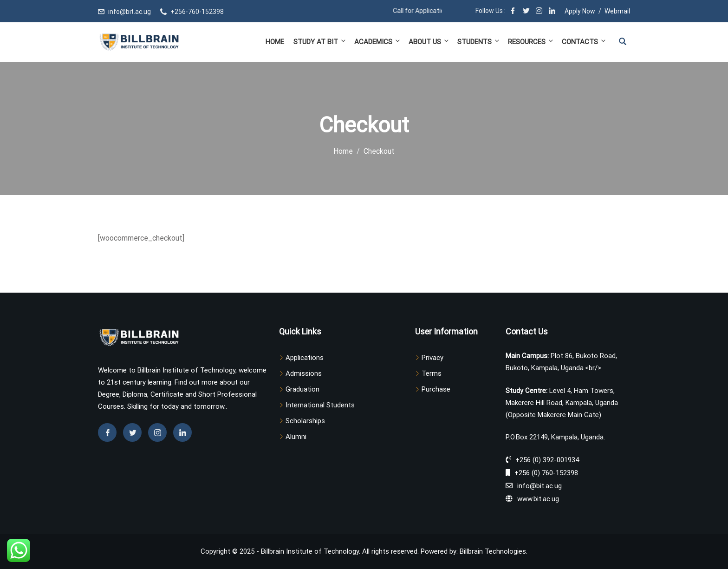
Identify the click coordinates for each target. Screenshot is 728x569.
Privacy (432, 358)
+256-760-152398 (197, 12)
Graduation (302, 389)
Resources (531, 42)
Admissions (304, 373)
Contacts (583, 42)
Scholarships (305, 421)
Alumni (296, 437)
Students (479, 42)
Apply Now (580, 11)
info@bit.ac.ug (130, 12)
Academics (378, 42)
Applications (305, 358)
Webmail (617, 11)
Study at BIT (320, 42)
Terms (432, 373)
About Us (429, 42)
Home (275, 42)
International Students (320, 405)
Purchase (436, 389)
